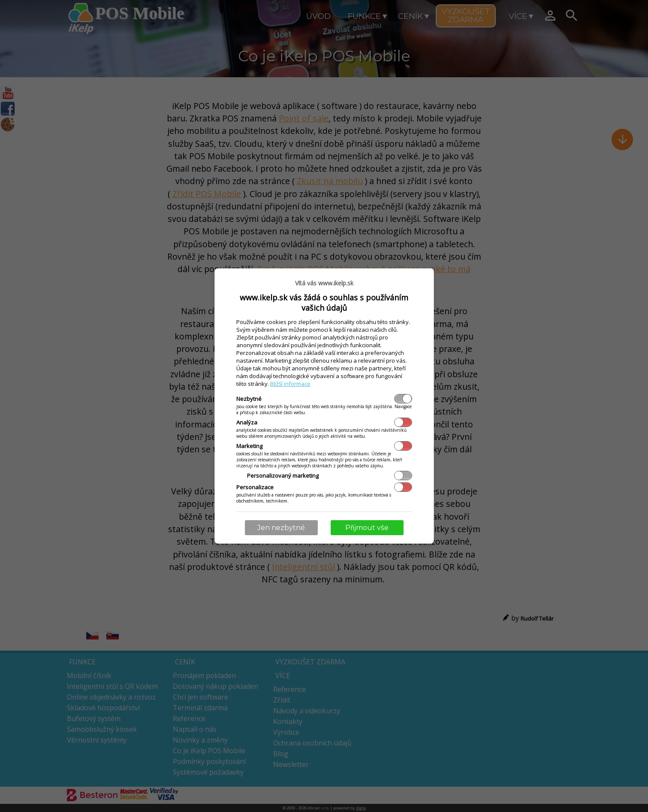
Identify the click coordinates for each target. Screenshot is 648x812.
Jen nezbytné (281, 528)
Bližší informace (290, 384)
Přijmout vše (367, 528)
